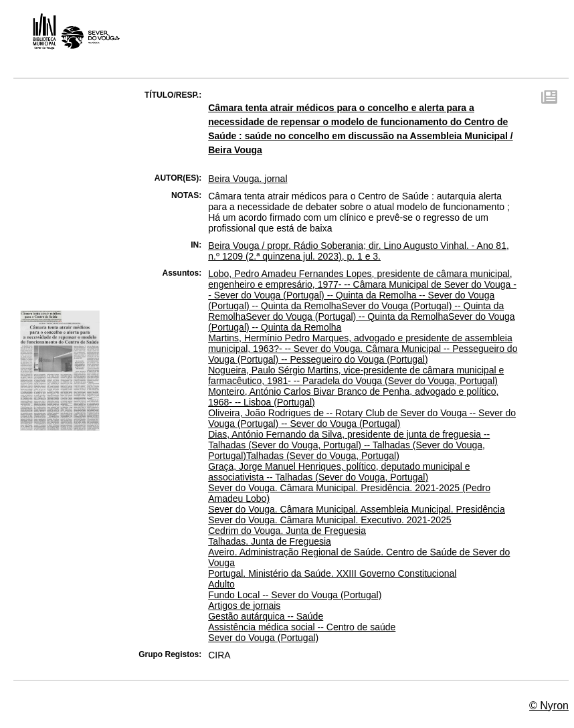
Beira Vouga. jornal (248, 179)
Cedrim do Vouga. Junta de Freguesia (287, 531)
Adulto (221, 584)
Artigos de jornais (244, 606)
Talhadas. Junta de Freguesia (270, 541)
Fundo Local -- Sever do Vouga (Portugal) (295, 595)
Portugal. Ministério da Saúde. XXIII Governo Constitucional (332, 573)
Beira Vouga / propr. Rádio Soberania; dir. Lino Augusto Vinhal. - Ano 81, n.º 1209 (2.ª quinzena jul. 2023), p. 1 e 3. (359, 251)
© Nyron (549, 706)
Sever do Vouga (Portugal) (263, 638)
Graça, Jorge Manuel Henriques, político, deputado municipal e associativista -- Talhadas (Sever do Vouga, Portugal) (339, 472)
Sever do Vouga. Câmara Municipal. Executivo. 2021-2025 (329, 520)
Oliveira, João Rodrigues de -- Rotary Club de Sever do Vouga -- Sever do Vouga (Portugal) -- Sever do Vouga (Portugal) (362, 418)
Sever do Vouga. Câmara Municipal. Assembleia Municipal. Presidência (357, 509)
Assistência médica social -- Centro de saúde (302, 627)
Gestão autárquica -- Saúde (266, 616)
